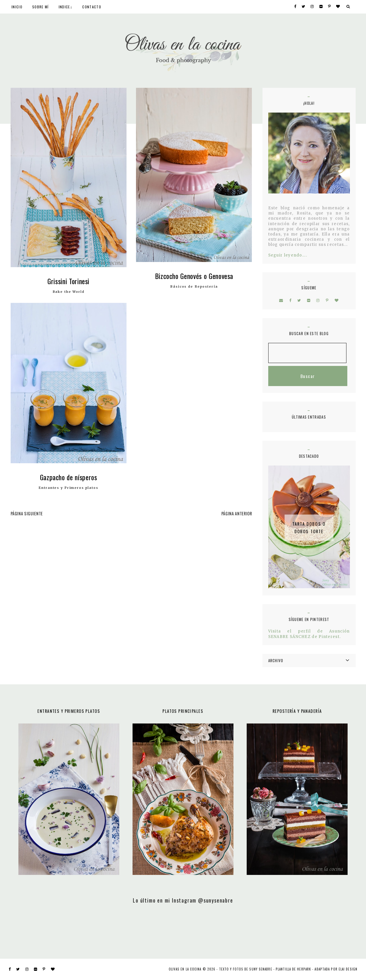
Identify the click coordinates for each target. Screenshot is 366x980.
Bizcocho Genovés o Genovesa (194, 276)
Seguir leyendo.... (288, 255)
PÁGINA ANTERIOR (237, 513)
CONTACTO (92, 7)
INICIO (17, 7)
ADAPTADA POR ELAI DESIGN (336, 969)
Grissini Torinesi (68, 281)
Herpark (304, 969)
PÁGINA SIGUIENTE (27, 513)
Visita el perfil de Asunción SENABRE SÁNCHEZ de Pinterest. (309, 634)
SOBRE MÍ (40, 7)
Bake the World (69, 292)
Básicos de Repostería (194, 287)
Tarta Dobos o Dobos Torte (309, 528)
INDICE (64, 7)
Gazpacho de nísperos (69, 477)
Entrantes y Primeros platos (68, 488)
